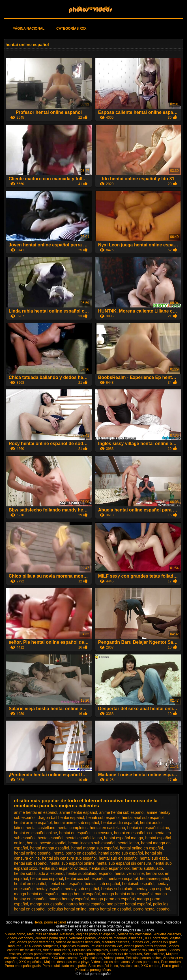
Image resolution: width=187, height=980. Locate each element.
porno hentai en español (110, 909)
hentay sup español (153, 889)
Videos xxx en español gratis (83, 954)
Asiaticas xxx (129, 966)
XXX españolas (31, 962)
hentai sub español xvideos (63, 868)
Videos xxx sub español (149, 950)
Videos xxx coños (20, 938)
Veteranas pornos (82, 938)
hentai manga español (50, 848)
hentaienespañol (155, 879)
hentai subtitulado (147, 868)
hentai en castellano (107, 828)
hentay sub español (82, 889)
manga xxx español (47, 904)
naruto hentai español (86, 904)
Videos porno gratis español (145, 946)
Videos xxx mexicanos (135, 934)
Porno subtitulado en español (64, 966)
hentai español (50, 838)
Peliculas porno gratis (51, 938)
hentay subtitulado (117, 889)
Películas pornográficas (93, 970)
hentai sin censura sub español (69, 858)
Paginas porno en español (96, 934)
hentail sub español (65, 884)
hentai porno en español (75, 853)
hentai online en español (141, 848)
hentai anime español (33, 823)
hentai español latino (84, 838)
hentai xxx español (46, 879)
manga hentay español (69, 899)
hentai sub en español (118, 858)
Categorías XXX (71, 29)
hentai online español (33, 853)
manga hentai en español (36, 894)
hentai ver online (129, 873)
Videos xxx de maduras (124, 954)
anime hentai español (78, 812)
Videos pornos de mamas (110, 962)
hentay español (49, 889)
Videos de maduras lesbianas (120, 938)
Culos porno (119, 950)
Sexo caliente (154, 954)
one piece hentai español (129, 904)
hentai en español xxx (133, 833)
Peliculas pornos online (143, 958)
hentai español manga (124, 838)
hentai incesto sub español (92, 843)
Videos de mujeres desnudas (78, 942)
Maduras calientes (115, 942)
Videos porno (15, 934)
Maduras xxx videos (35, 958)
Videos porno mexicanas (41, 954)
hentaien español (123, 879)
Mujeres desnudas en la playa (67, 962)
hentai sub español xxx (109, 868)
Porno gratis (172, 966)
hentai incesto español (47, 843)
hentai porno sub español (121, 853)
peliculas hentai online (67, 909)
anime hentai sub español (122, 812)
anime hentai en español (36, 812)
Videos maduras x (57, 950)
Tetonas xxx (140, 942)
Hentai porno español (93, 8)
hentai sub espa (154, 858)
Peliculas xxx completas (90, 950)
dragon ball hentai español (61, 818)
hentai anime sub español (76, 823)
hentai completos (73, 828)
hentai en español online (36, 833)
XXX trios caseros (65, 958)
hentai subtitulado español (90, 873)
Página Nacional (28, 29)
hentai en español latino (148, 828)
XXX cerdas (151, 966)
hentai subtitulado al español (39, 873)
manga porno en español (113, 899)
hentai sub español (31, 863)
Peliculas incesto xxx (106, 946)
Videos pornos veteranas (36, 942)
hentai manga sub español (94, 848)
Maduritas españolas (43, 934)
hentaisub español (138, 884)
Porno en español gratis (23, 966)
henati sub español (103, 818)
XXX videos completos (41, 946)
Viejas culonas (91, 958)
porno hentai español (152, 909)
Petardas (67, 934)
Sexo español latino (103, 966)
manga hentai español (80, 894)
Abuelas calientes (167, 934)
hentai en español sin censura (85, 833)
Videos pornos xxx (145, 962)
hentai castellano (41, 828)
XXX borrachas (156, 938)
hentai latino (128, 843)
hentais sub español (102, 884)
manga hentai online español (127, 894)
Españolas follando (74, 946)
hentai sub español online (72, 863)
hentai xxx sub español (85, 879)
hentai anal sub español (143, 818)
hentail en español (30, 884)
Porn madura (171, 962)
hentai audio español (120, 823)
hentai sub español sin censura (124, 863)
